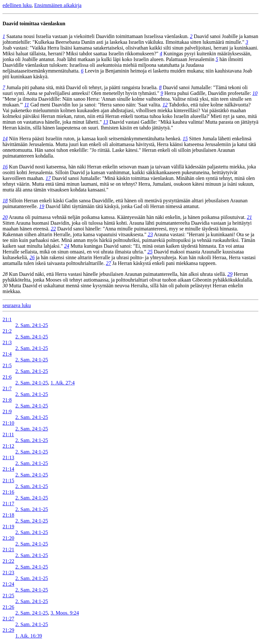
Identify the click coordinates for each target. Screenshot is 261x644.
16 (5, 167)
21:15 (8, 481)
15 (185, 139)
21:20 (8, 538)
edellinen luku (17, 5)
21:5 (7, 365)
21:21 (8, 550)
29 (230, 274)
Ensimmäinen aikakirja (58, 5)
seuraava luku (17, 305)
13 (105, 122)
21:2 (7, 331)
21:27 (8, 619)
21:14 (8, 469)
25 (150, 252)
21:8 (7, 400)
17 (48, 178)
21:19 (8, 527)
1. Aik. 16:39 (29, 636)
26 (32, 257)
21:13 (8, 458)
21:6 (7, 377)
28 (5, 274)
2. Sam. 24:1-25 (32, 325)
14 (5, 139)
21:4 (7, 354)
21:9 (7, 411)
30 (5, 286)
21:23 (8, 573)
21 (249, 217)
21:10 (8, 423)
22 (53, 229)
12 (165, 105)
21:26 (8, 607)
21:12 (8, 446)
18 (5, 201)
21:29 (8, 630)
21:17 (8, 504)
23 (150, 234)
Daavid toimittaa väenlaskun (34, 23)
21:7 (7, 388)
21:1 (7, 319)
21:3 (7, 342)
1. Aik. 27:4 (63, 383)
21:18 (8, 515)
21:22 (8, 561)
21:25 (8, 596)
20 (5, 217)
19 (42, 206)
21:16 (8, 492)
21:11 (8, 435)
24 (67, 246)
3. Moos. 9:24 (65, 613)
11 (27, 105)
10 (255, 93)
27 (108, 263)
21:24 (8, 584)
